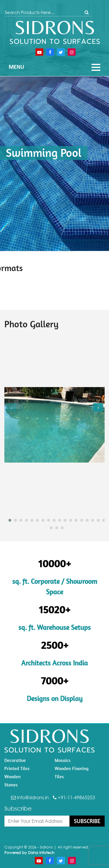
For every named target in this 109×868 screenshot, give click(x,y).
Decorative (15, 760)
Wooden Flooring (72, 768)
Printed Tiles (17, 768)
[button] (8, 520)
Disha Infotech (41, 853)
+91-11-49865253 (74, 797)
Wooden (12, 777)
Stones (11, 785)
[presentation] (11, 407)
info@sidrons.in (30, 797)
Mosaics (63, 760)
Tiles (59, 777)
